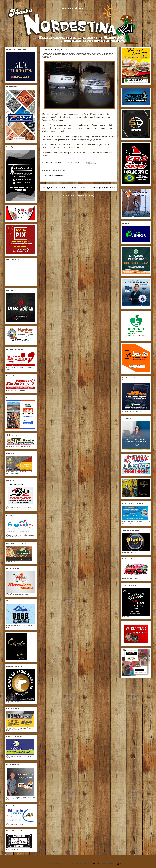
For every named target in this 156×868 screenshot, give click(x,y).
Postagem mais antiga (104, 188)
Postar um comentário (54, 176)
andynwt (96, 863)
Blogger (117, 863)
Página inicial (79, 188)
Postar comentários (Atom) (82, 195)
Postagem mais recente (54, 188)
